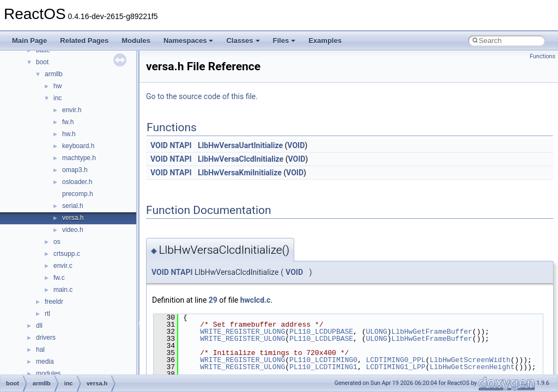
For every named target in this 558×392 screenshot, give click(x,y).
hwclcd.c (256, 300)
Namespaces (189, 41)
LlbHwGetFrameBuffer (432, 332)
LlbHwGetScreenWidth (470, 360)
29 (213, 300)
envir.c (63, 266)
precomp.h (78, 194)
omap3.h (75, 170)
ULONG (376, 332)
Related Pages (84, 41)
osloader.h (77, 182)
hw (57, 86)
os (57, 242)
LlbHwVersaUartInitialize (240, 145)
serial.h (73, 206)
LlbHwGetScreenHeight (472, 367)
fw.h (68, 122)
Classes (243, 41)
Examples (325, 41)
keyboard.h (78, 146)
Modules (136, 41)
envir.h (72, 110)
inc (57, 98)
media (45, 362)
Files (284, 41)
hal (40, 350)
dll (39, 326)
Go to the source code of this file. (202, 96)
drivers (46, 338)
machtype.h (79, 158)
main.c (63, 290)
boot (42, 62)
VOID (159, 145)
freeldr (54, 302)
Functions (542, 56)
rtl (47, 314)
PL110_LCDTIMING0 (323, 360)
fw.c (59, 278)
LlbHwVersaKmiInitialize (240, 173)
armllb (54, 74)
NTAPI (180, 145)
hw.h (69, 134)
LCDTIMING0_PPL (395, 360)
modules (48, 373)
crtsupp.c (67, 254)
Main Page (29, 41)
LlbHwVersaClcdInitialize (241, 159)
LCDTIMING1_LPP (395, 367)
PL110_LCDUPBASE (321, 332)
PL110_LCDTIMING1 (323, 367)
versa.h (73, 218)
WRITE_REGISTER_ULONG (242, 332)
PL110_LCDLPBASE (321, 339)
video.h (73, 230)
